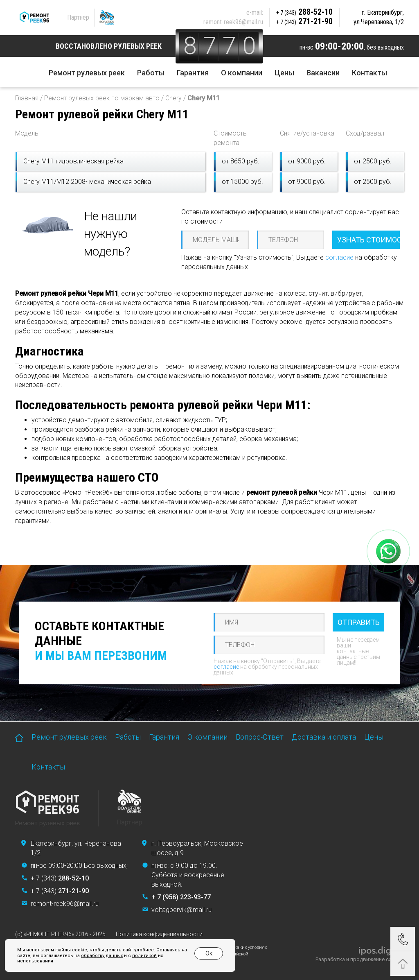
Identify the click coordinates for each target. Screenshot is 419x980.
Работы (151, 73)
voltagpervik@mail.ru (181, 910)
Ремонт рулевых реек (87, 73)
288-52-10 (304, 12)
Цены (284, 73)
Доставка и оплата (324, 737)
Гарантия (193, 73)
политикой (144, 956)
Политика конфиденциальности (159, 934)
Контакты (369, 73)
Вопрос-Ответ (260, 737)
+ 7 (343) (60, 878)
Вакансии (323, 73)
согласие (339, 257)
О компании (242, 73)
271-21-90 (304, 21)
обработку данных (102, 956)
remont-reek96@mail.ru (233, 22)
